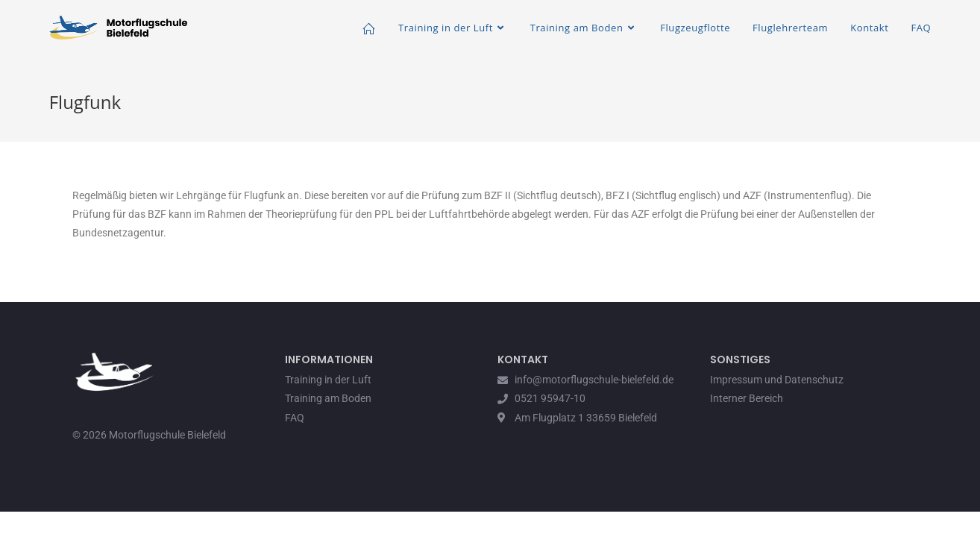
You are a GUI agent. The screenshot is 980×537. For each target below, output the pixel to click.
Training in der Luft (328, 380)
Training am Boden (328, 398)
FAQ (295, 418)
